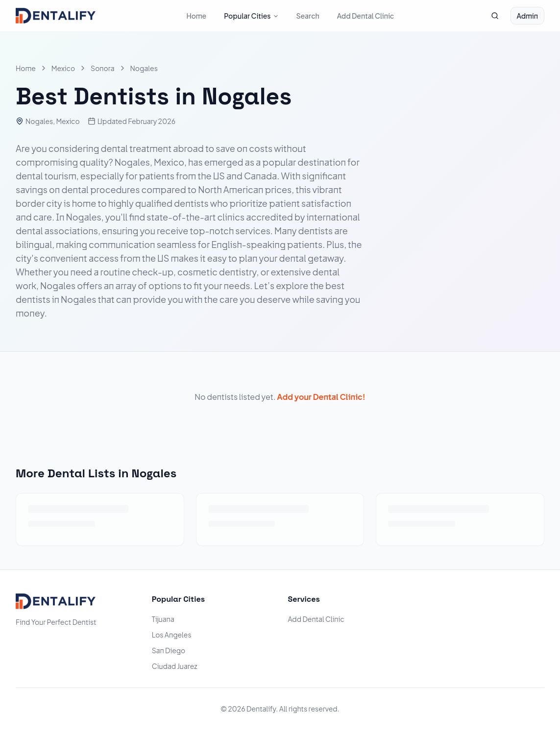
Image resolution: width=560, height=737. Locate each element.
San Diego (169, 650)
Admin (527, 16)
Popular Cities (251, 16)
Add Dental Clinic (366, 16)
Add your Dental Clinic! (321, 397)
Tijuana (163, 619)
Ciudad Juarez (175, 666)
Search (308, 16)
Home (196, 16)
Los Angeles (172, 635)
